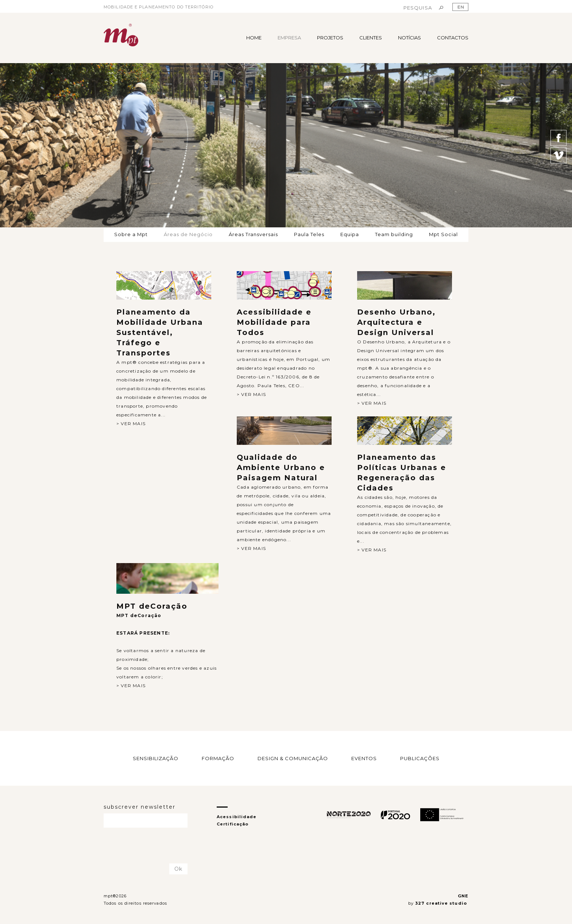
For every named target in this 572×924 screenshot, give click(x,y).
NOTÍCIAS (409, 38)
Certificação (233, 824)
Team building (394, 234)
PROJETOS (330, 38)
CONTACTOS (453, 38)
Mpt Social (443, 234)
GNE (463, 896)
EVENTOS (364, 758)
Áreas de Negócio (188, 234)
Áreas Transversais (253, 234)
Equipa (350, 234)
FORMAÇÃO (218, 758)
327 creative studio (442, 903)
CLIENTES (371, 38)
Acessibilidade (237, 817)
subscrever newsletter (140, 807)
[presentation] (146, 846)
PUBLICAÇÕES (420, 758)
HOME (254, 38)
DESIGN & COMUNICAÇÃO (293, 758)
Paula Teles (309, 234)
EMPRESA (289, 38)
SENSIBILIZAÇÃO (156, 758)
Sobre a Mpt (131, 234)
